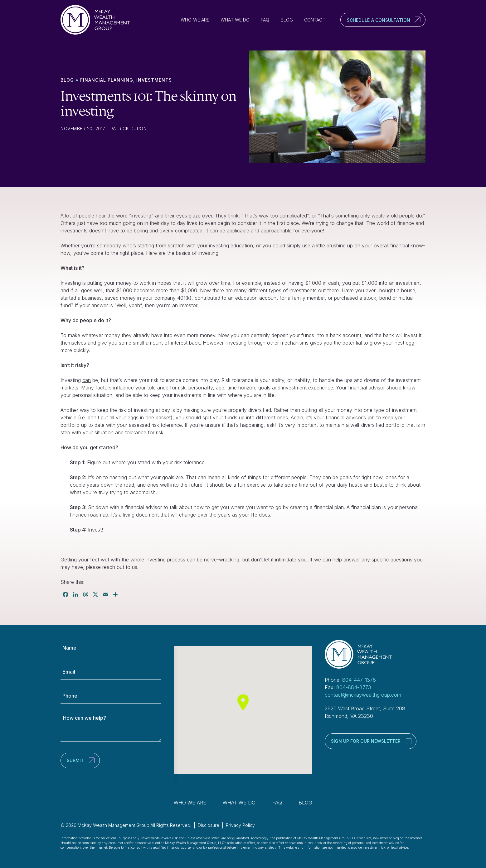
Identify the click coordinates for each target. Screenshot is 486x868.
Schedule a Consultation (379, 20)
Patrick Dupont (130, 129)
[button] (243, 702)
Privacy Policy (240, 825)
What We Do (235, 20)
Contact (315, 20)
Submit (75, 760)
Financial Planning (107, 80)
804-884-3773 (354, 687)
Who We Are (195, 20)
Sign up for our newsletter (366, 741)
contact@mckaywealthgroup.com (363, 695)
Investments (154, 80)
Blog (287, 20)
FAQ (265, 20)
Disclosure (209, 825)
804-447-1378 (359, 680)
